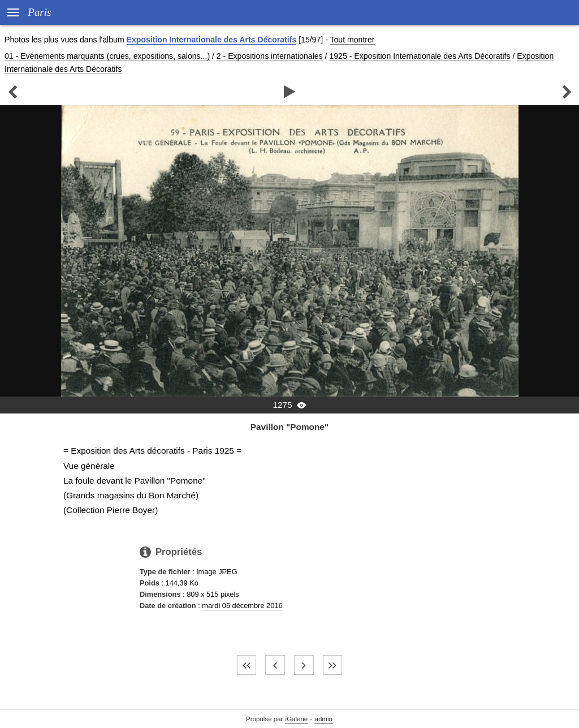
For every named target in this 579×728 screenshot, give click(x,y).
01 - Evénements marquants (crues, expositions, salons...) (107, 56)
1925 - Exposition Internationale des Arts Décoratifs (420, 56)
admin (324, 719)
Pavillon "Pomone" (289, 427)
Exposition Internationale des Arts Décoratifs (212, 40)
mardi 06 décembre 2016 (242, 606)
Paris (40, 12)
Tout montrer (352, 40)
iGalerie (297, 719)
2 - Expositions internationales (270, 56)
